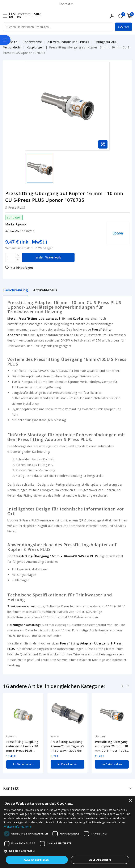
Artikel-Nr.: (13, 231)
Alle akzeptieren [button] (37, 860)
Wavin (55, 736)
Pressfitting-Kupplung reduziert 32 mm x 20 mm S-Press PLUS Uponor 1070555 (22, 746)
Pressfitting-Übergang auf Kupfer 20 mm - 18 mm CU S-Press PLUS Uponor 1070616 (111, 746)
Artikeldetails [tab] (45, 290)
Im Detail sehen (23, 764)
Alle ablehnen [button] (100, 860)
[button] (67, 851)
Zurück (123, 686)
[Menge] (10, 257)
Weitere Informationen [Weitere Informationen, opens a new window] (18, 827)
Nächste (128, 686)
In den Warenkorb (48, 257)
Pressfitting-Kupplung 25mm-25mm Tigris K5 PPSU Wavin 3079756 (67, 746)
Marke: (10, 224)
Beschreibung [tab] (16, 290)
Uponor (22, 224)
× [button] (130, 801)
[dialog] (67, 832)
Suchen (123, 27)
